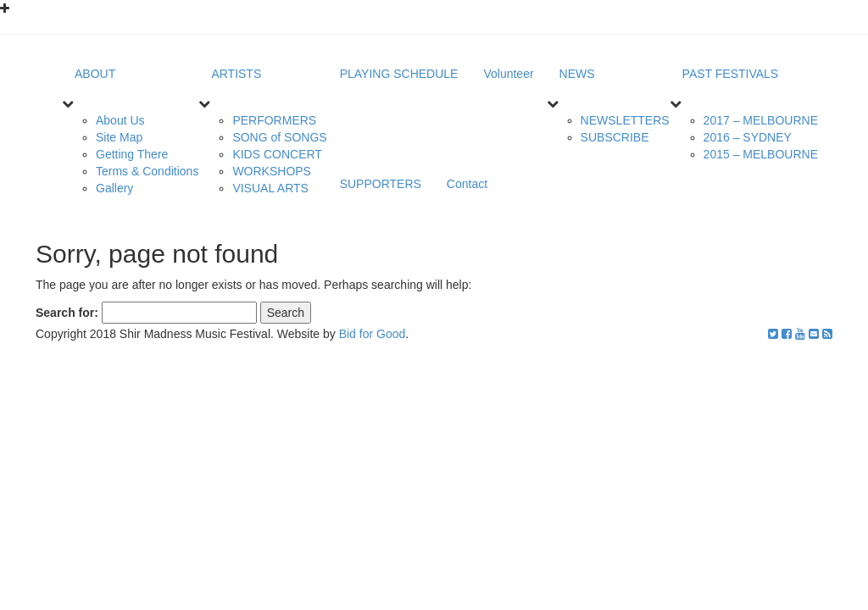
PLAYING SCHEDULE (399, 74)
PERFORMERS (274, 120)
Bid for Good (373, 334)
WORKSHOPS (272, 171)
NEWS (577, 74)
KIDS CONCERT (277, 154)
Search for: (67, 313)
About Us (120, 120)
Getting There (132, 154)
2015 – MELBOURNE (761, 154)
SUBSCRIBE (615, 137)
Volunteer (508, 74)
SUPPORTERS (381, 184)
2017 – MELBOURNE (761, 120)
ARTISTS (236, 74)
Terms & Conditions (147, 171)
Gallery (114, 188)
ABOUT (95, 74)
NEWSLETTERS (625, 120)
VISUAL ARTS (270, 188)
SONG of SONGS (279, 137)
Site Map (119, 137)
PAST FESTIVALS (731, 74)
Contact (467, 184)
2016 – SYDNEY (748, 137)
